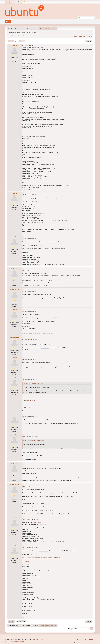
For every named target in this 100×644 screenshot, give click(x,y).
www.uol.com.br (45, 348)
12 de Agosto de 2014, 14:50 (31, 311)
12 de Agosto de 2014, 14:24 (31, 270)
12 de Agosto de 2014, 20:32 (32, 548)
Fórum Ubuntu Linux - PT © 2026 (86, 640)
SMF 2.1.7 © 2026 (10, 641)
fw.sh (27, 561)
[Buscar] (85, 18)
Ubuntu (34, 639)
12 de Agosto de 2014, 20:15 (32, 465)
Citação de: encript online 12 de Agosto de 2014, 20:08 (35, 441)
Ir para (70, 629)
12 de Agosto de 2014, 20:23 (32, 519)
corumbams (15, 237)
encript (15, 45)
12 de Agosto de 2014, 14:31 (31, 291)
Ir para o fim (11, 41)
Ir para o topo (11, 621)
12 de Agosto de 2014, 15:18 (31, 339)
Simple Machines (20, 641)
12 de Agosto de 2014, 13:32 (31, 195)
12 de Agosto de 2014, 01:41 (28, 46)
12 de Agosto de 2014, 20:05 (31, 379)
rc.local (25, 142)
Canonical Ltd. (41, 639)
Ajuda (75, 642)
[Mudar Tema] (25, 2)
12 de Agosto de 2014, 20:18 (32, 486)
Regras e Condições (82, 642)
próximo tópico (88, 36)
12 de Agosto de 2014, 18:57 (31, 359)
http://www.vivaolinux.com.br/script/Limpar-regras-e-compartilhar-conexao (43, 558)
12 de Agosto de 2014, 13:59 (31, 239)
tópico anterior (78, 36)
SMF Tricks (21, 637)
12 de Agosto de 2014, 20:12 (32, 437)
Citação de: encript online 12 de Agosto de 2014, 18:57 (35, 383)
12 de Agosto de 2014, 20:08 (31, 417)
